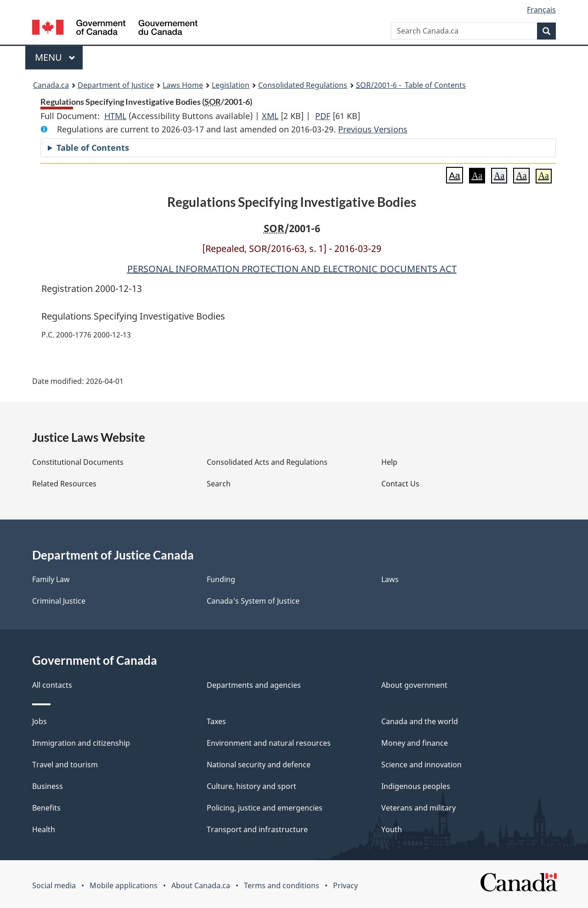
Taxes (216, 721)
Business (48, 786)
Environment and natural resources (269, 743)
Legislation (231, 85)
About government (414, 685)
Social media (54, 885)
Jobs (40, 721)
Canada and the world (420, 721)
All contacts (52, 685)
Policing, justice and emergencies (265, 808)
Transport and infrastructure (257, 829)
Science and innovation (421, 765)
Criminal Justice (59, 601)
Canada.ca (51, 85)
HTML (115, 116)
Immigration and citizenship (81, 743)
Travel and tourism (65, 765)
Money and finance (415, 743)
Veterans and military (418, 808)
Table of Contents (93, 148)
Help (389, 462)
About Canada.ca (201, 885)
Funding (221, 579)
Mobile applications (124, 885)
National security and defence (259, 765)
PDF (323, 116)
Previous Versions (373, 129)
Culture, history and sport (252, 786)
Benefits (46, 808)
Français (541, 10)
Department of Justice (116, 85)
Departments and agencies (254, 685)
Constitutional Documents (78, 462)
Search (219, 484)
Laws (390, 579)
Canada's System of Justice (253, 601)
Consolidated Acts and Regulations (267, 462)
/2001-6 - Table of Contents (411, 85)
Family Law (51, 579)
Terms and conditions (282, 885)
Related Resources (64, 484)
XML (270, 116)
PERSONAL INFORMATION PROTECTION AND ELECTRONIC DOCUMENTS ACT (292, 269)
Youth (392, 829)
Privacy (345, 885)
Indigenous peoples (416, 786)
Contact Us (400, 484)
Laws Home (183, 85)
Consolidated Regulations (303, 85)
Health (44, 829)
